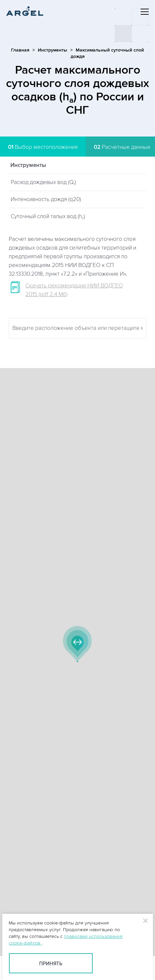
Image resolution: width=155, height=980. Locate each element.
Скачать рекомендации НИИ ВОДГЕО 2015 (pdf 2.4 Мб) (74, 290)
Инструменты (53, 50)
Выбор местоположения (43, 147)
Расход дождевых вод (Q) (43, 183)
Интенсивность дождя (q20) (46, 199)
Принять (51, 964)
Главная (20, 50)
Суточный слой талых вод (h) (48, 217)
